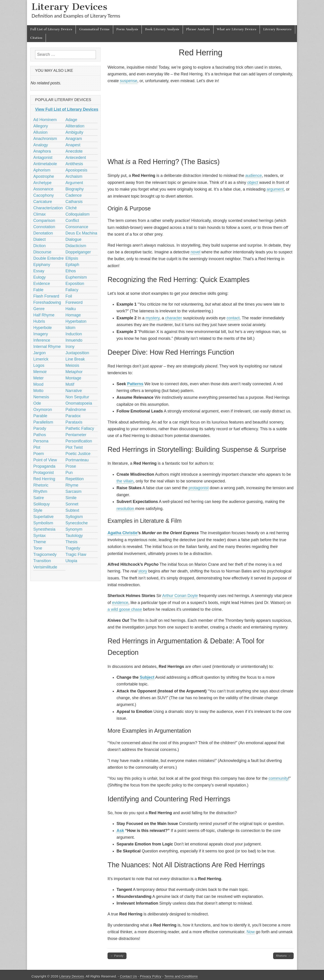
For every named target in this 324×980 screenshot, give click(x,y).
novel (195, 252)
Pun (69, 473)
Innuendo (74, 340)
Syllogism (74, 517)
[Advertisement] (201, 120)
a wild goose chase (125, 609)
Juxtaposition (77, 353)
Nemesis (41, 397)
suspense (129, 81)
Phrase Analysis (198, 29)
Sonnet (72, 504)
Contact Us (128, 976)
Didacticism (76, 246)
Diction (39, 246)
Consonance (77, 227)
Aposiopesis (76, 170)
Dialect (39, 239)
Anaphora (42, 151)
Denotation (43, 233)
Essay (39, 271)
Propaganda (44, 466)
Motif (70, 384)
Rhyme (72, 485)
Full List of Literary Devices (51, 29)
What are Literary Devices (237, 29)
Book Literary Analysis (162, 29)
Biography (75, 189)
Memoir (40, 372)
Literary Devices (69, 7)
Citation (36, 38)
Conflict (72, 221)
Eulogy (39, 277)
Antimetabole (45, 164)
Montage (73, 378)
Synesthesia (44, 529)
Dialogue (73, 239)
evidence (120, 603)
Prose (71, 466)
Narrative (74, 391)
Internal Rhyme (47, 347)
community (278, 778)
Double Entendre (48, 258)
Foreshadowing (47, 302)
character (174, 318)
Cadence (74, 195)
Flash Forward (46, 296)
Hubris (39, 321)
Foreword (74, 302)
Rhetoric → (283, 956)
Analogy (41, 145)
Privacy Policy (151, 976)
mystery (153, 318)
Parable (40, 416)
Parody (40, 428)
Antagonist (43, 158)
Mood (38, 384)
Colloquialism (78, 214)
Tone (38, 548)
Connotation (44, 227)
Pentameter (76, 435)
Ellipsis (72, 258)
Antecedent (76, 158)
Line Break (75, 359)
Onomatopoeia (79, 403)
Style (38, 510)
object (253, 182)
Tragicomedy (45, 554)
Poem (39, 454)
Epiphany (42, 265)
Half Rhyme (44, 315)
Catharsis (74, 202)
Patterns (135, 384)
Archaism (74, 176)
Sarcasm (73, 491)
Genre (39, 309)
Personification (79, 441)
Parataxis (74, 422)
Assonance (43, 189)
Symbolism (43, 523)
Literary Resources (277, 29)
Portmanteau (77, 460)
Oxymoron (43, 410)
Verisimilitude (45, 567)
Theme (40, 542)
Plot (37, 447)
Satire (39, 498)
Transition (42, 561)
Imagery (41, 334)
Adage (71, 120)
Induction (74, 334)
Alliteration (75, 126)
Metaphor (74, 372)
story (143, 571)
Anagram (74, 139)
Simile (71, 498)
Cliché (71, 208)
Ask (120, 831)
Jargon (39, 353)
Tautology (74, 536)
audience (253, 176)
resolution (125, 509)
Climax (39, 214)
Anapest (73, 145)
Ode (37, 403)
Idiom (70, 328)
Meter (38, 378)
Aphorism (42, 170)
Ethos (71, 271)
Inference (42, 340)
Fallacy (72, 290)
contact (233, 318)
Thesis (71, 542)
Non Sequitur (77, 397)
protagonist (199, 488)
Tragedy (73, 548)
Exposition (75, 284)
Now (251, 932)
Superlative (43, 517)
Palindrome (76, 410)
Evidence (42, 284)
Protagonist (44, 473)
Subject (147, 677)
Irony (70, 347)
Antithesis (74, 164)
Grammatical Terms (94, 29)
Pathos (40, 435)
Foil (69, 296)
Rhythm (40, 491)
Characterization (48, 208)
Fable (38, 290)
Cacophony (44, 195)
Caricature (43, 202)
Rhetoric (41, 485)
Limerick (41, 359)
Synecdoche (77, 523)
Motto (38, 391)
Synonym (74, 529)
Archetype (42, 183)
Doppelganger (78, 252)
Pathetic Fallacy (80, 428)
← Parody (117, 956)
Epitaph (72, 265)
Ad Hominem (45, 120)
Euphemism (76, 277)
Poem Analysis (127, 29)
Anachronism (45, 139)
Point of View (45, 460)
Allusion (40, 132)
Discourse (42, 252)
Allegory (41, 126)
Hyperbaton (76, 321)
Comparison (44, 221)
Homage (73, 315)
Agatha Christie (123, 533)
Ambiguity (74, 132)
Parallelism (43, 422)
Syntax (39, 536)
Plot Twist (74, 447)
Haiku (71, 309)
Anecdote (74, 151)
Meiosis (72, 365)
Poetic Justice (78, 454)
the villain (125, 481)
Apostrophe (44, 176)
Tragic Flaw (76, 554)
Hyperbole (43, 328)
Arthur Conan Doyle (180, 596)
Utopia (71, 561)
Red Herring (44, 479)
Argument (74, 183)
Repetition (75, 479)
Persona (41, 441)
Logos (39, 365)
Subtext (72, 510)
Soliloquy (42, 504)
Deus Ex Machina (81, 233)
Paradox (73, 416)
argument (275, 189)
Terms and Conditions (181, 976)
